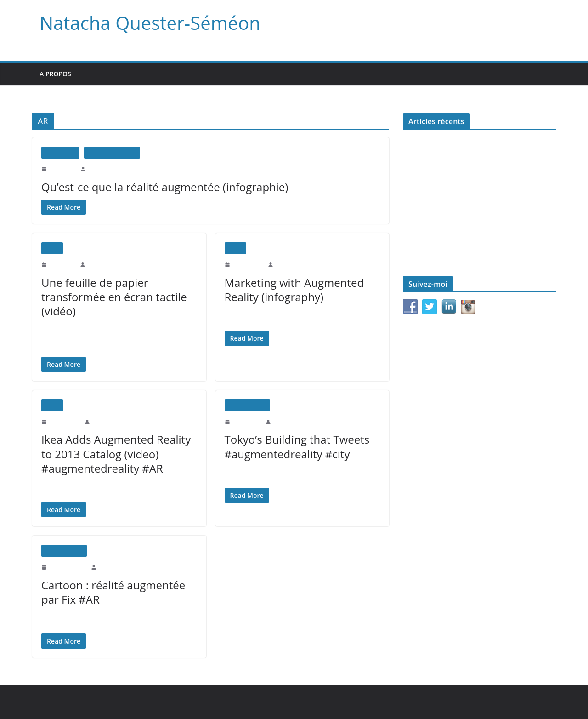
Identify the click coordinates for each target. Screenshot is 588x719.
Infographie (60, 152)
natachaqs (99, 169)
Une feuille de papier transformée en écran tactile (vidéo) (110, 297)
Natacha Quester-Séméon (146, 23)
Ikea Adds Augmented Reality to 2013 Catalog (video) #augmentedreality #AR (113, 454)
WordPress (234, 702)
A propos (56, 74)
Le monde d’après (426, 219)
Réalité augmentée (112, 152)
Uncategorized (247, 405)
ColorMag (195, 702)
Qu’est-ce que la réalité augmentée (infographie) (160, 187)
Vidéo (52, 248)
